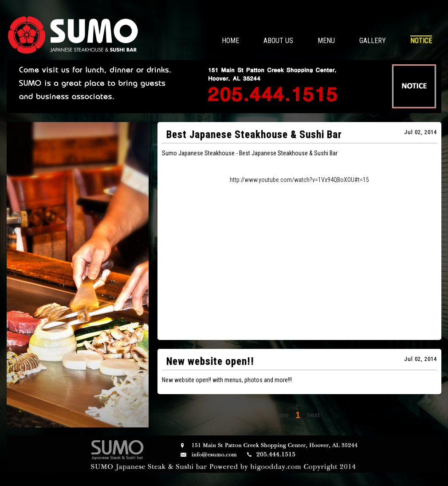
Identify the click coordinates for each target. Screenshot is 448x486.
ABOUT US (278, 41)
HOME (230, 41)
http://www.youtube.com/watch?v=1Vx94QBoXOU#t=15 (299, 180)
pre (284, 415)
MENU (326, 41)
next (313, 415)
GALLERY (373, 41)
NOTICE (421, 41)
